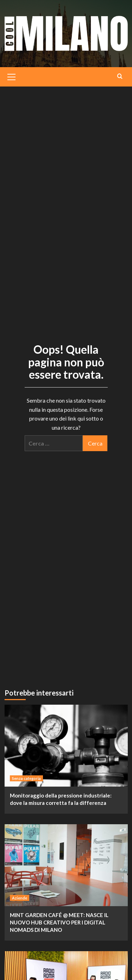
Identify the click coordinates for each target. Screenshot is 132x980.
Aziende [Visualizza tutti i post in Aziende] (20, 898)
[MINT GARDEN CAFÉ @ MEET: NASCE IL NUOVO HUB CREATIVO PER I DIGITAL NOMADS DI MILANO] (66, 865)
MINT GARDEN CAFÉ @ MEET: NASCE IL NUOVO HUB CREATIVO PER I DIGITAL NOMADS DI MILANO (59, 922)
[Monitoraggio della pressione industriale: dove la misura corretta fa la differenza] (66, 746)
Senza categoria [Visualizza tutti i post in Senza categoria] (26, 778)
